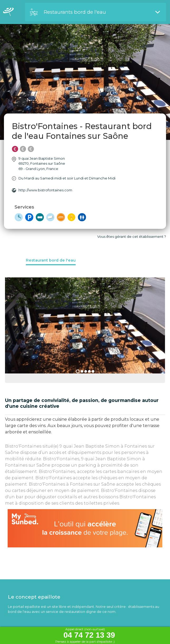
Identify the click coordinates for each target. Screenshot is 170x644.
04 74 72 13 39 (89, 635)
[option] (85, 330)
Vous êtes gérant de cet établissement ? (132, 236)
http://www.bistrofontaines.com (45, 190)
